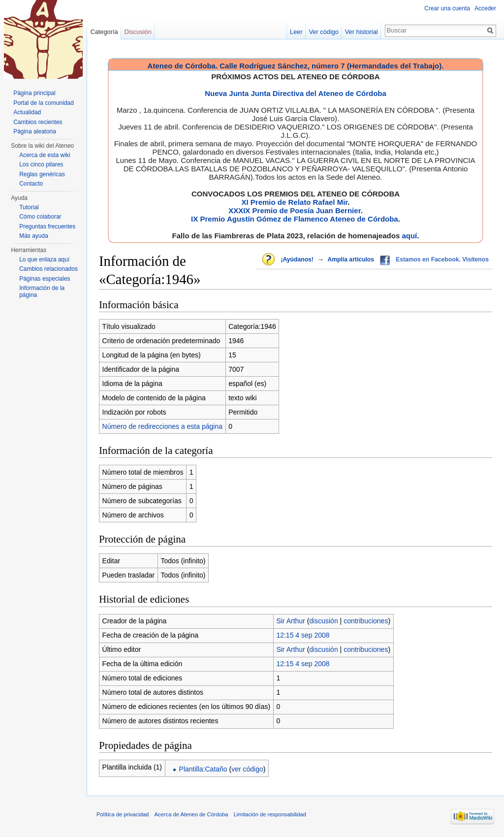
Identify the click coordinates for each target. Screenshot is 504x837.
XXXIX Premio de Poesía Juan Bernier (294, 210)
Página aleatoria (35, 131)
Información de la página (42, 291)
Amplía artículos (351, 259)
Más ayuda (34, 236)
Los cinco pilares (41, 164)
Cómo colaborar (40, 217)
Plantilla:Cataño (203, 769)
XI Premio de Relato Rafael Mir (294, 202)
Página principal (34, 93)
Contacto (31, 184)
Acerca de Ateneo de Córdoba (191, 814)
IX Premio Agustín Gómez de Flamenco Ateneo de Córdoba (295, 219)
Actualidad (27, 112)
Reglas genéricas (42, 174)
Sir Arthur (290, 621)
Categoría (104, 32)
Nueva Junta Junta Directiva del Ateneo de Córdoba (296, 93)
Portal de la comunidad (44, 103)
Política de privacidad (123, 814)
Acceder (485, 8)
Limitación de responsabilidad (270, 814)
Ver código (324, 32)
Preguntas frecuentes (47, 226)
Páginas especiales (45, 279)
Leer (296, 32)
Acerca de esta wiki (45, 155)
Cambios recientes (38, 122)
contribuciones (366, 621)
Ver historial (362, 32)
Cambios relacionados (48, 269)
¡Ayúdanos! (297, 259)
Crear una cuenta (447, 8)
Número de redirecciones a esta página (162, 426)
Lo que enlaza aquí (44, 259)
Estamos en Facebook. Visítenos (442, 259)
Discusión (138, 32)
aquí (409, 236)
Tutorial (29, 207)
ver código (247, 769)
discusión (323, 621)
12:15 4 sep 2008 (303, 635)
